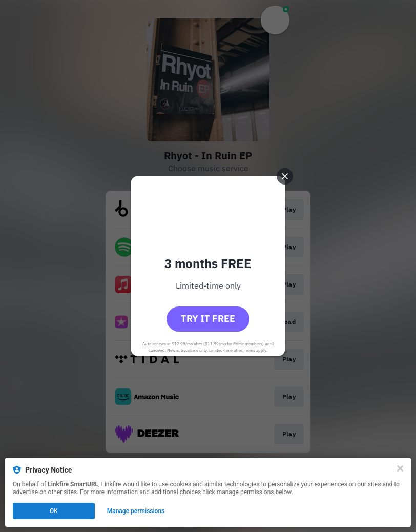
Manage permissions (136, 511)
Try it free (208, 319)
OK (54, 511)
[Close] (400, 468)
